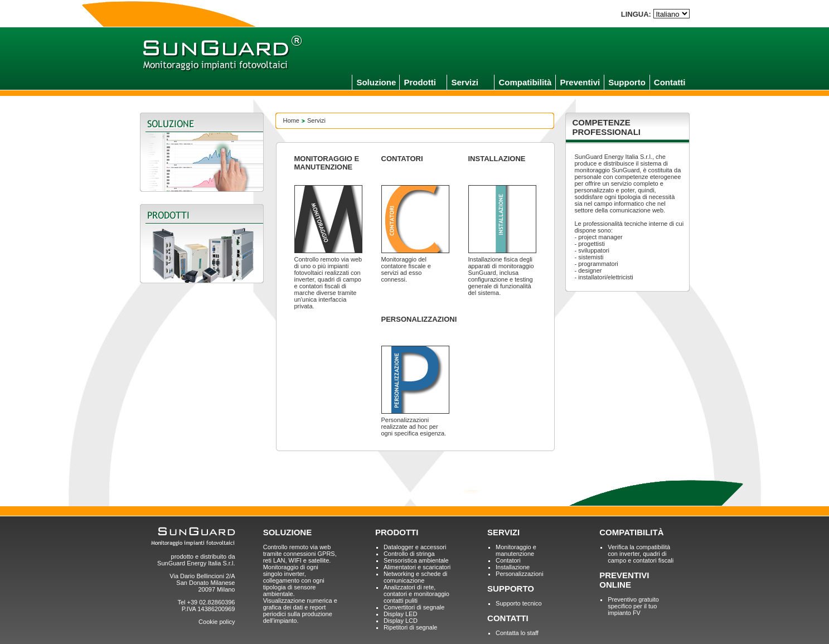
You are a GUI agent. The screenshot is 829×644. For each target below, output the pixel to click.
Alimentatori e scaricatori (417, 567)
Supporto (627, 82)
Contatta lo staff (517, 633)
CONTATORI (402, 159)
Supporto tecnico (519, 603)
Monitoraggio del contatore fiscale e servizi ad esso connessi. (406, 269)
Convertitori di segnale (414, 607)
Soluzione (376, 82)
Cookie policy (217, 622)
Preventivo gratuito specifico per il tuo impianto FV (633, 606)
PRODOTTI (397, 532)
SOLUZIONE (288, 532)
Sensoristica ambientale (416, 560)
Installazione (513, 567)
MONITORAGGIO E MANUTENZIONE (327, 163)
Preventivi (580, 82)
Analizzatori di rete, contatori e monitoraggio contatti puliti (416, 594)
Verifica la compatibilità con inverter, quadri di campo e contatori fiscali (641, 554)
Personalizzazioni (520, 574)
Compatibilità (525, 82)
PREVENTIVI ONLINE (624, 580)
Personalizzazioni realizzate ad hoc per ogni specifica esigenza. (414, 427)
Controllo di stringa (409, 554)
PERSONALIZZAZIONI (419, 319)
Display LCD (401, 621)
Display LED (401, 614)
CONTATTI (508, 618)
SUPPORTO (511, 589)
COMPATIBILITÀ (631, 532)
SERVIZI (503, 532)
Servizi (464, 82)
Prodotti (420, 82)
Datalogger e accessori (415, 547)
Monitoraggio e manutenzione (516, 550)
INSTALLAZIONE (497, 159)
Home (291, 120)
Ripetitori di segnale (411, 627)
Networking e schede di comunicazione (415, 577)
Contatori (508, 560)
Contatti (670, 82)
